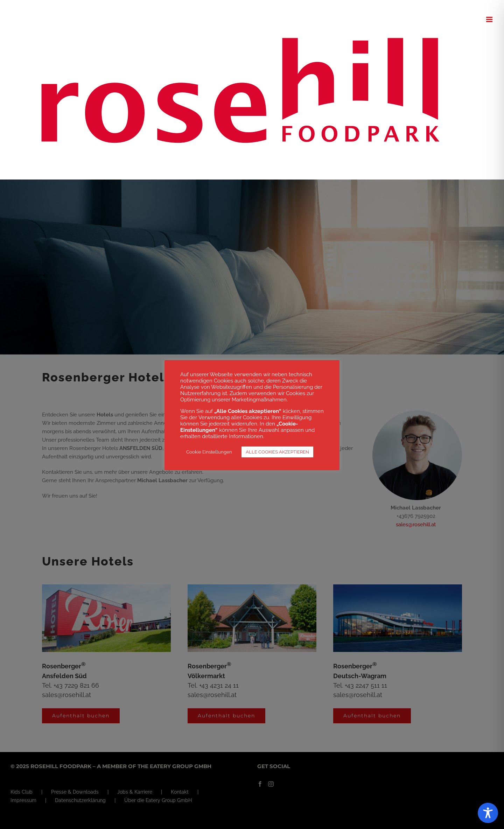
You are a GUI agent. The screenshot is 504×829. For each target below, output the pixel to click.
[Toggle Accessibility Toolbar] (488, 813)
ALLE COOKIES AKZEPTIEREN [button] (277, 452)
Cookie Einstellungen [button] (209, 452)
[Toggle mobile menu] (490, 19)
